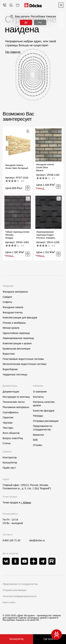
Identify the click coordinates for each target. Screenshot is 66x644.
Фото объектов (11, 433)
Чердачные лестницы (15, 374)
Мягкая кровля (11, 328)
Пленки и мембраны (14, 323)
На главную (13, 52)
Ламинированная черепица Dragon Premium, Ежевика (46, 235)
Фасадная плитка (13, 312)
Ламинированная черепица (18, 338)
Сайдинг (7, 297)
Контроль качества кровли (44, 404)
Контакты (38, 397)
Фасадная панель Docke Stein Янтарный (17, 167)
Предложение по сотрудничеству (20, 584)
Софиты (7, 302)
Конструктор (10, 457)
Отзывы (38, 445)
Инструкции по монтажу (16, 397)
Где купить (50, 639)
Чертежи (8, 423)
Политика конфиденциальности (20, 596)
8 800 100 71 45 (11, 540)
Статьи (7, 443)
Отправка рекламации (46, 421)
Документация (11, 392)
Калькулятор (10, 463)
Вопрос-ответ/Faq (13, 438)
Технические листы (14, 402)
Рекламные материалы (16, 407)
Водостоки (9, 354)
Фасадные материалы (15, 292)
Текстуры (8, 428)
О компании (40, 392)
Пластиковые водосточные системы (23, 359)
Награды (38, 416)
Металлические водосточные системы (25, 364)
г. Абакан (26, 503)
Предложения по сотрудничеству (43, 428)
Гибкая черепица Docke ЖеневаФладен (17, 235)
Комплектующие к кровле (17, 343)
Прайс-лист (9, 468)
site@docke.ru (37, 540)
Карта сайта (9, 602)
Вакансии (39, 435)
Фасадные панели (13, 307)
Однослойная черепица (16, 333)
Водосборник (10, 369)
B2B (35, 440)
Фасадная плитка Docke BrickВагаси (45, 167)
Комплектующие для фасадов (20, 318)
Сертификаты (10, 412)
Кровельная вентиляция (16, 349)
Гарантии (8, 417)
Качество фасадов (44, 411)
